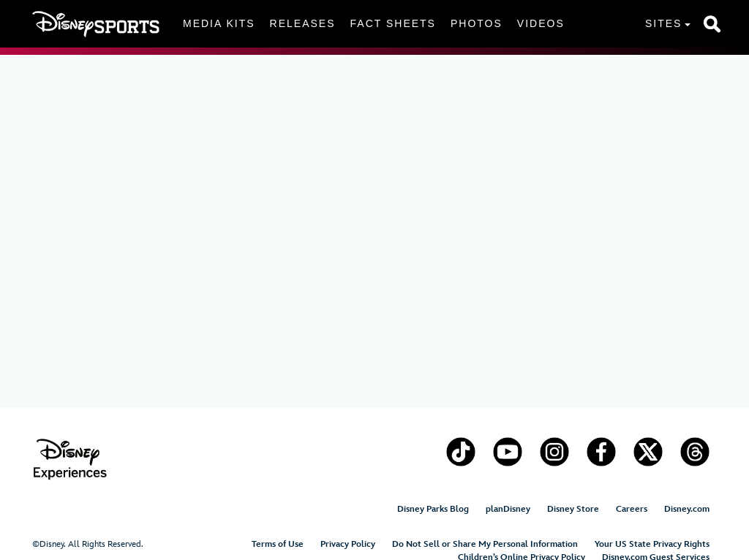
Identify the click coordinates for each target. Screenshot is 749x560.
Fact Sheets (393, 23)
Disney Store (573, 509)
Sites (663, 23)
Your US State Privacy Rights (652, 544)
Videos (541, 23)
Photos (477, 23)
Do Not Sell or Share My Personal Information (485, 544)
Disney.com (687, 509)
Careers (632, 509)
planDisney (508, 509)
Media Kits (219, 23)
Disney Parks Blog (433, 509)
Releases (303, 23)
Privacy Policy (348, 544)
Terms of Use (278, 544)
